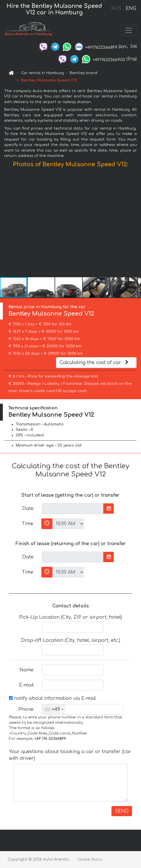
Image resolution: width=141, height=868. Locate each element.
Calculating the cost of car (95, 363)
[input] (73, 509)
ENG (131, 8)
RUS (116, 8)
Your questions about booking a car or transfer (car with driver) (70, 755)
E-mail (26, 685)
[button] (136, 224)
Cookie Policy (90, 860)
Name (26, 670)
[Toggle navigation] (129, 30)
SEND (122, 811)
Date (28, 509)
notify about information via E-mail (52, 698)
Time (28, 524)
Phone (26, 709)
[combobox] (54, 709)
